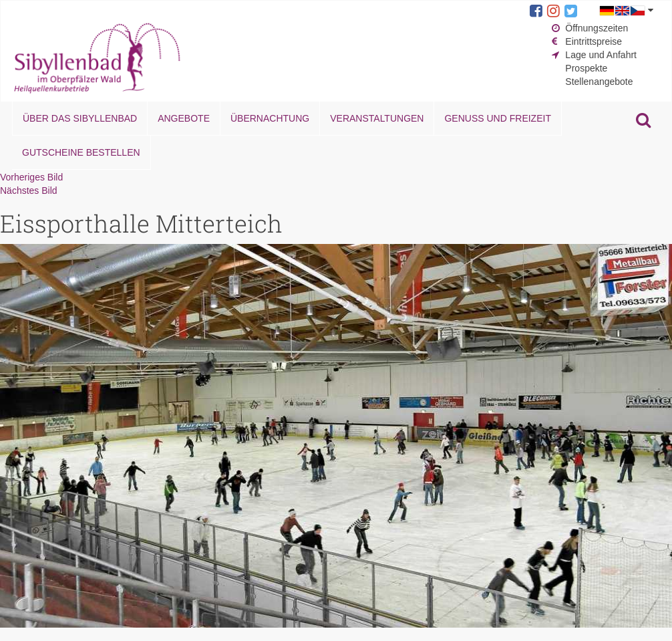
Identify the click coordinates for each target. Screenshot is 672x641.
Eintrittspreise (594, 41)
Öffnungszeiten (597, 28)
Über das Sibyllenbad (80, 118)
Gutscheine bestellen (81, 152)
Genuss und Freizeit (497, 118)
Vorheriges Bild (31, 177)
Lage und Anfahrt (601, 55)
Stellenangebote (599, 82)
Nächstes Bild (29, 190)
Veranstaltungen (377, 118)
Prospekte (586, 68)
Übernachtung (270, 118)
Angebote (184, 118)
